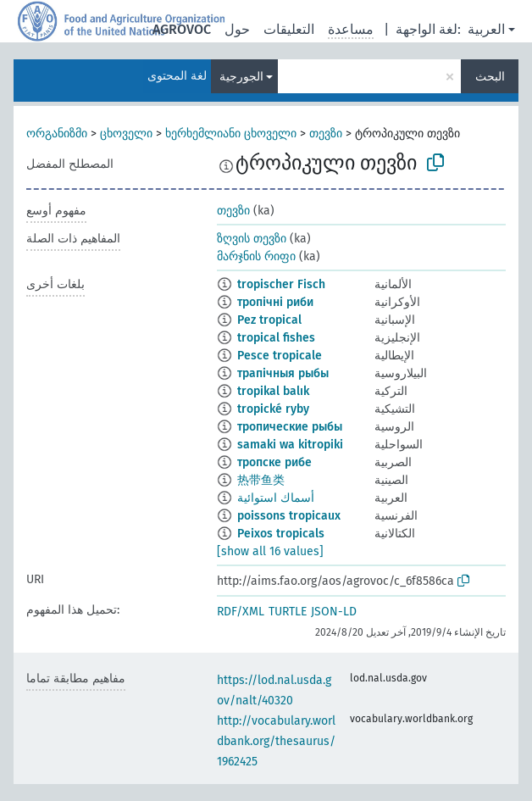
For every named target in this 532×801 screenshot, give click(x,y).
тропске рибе (274, 462)
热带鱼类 (261, 480)
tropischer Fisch (281, 284)
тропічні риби (275, 302)
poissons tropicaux (289, 516)
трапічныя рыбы (283, 373)
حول (237, 29)
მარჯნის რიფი (256, 256)
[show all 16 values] (270, 551)
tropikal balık (273, 391)
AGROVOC (182, 29)
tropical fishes (276, 338)
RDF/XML (241, 612)
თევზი (326, 133)
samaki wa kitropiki (290, 445)
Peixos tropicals (281, 534)
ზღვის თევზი (252, 239)
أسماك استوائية (276, 498)
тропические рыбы (290, 427)
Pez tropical (269, 320)
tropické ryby (273, 409)
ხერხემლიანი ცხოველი (231, 133)
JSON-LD (334, 612)
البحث (490, 77)
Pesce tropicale (280, 356)
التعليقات (289, 29)
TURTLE (288, 612)
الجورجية (241, 77)
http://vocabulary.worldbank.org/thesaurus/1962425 (276, 741)
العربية (486, 29)
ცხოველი (126, 133)
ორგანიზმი (57, 133)
